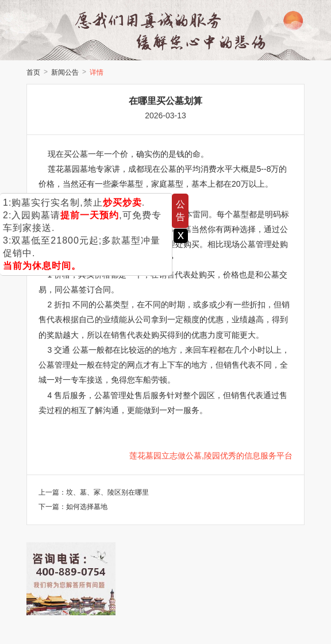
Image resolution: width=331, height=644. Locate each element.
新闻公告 (65, 72)
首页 (33, 72)
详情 (97, 72)
